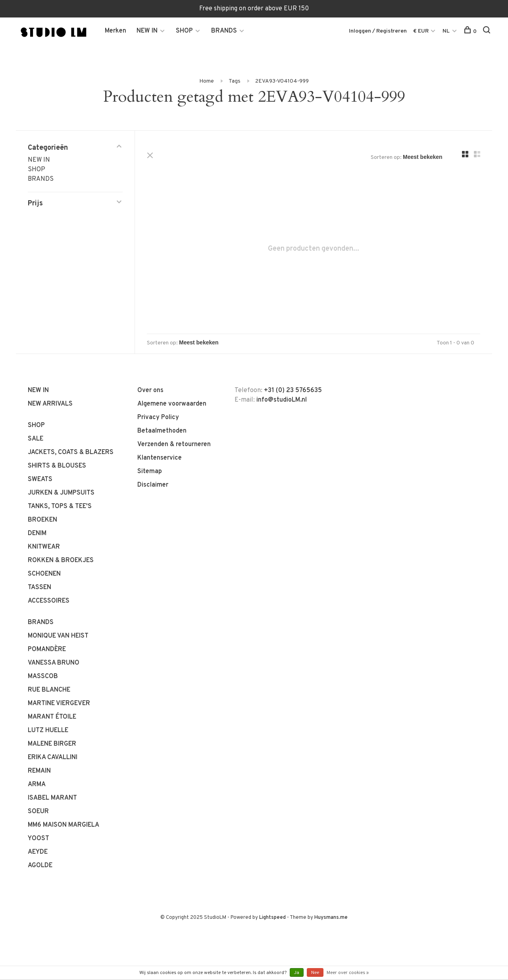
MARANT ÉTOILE (52, 717)
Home (207, 81)
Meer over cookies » (348, 973)
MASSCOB (43, 677)
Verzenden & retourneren (174, 445)
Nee (315, 973)
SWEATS (40, 479)
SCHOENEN (44, 574)
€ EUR (421, 31)
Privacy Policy (158, 418)
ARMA (37, 785)
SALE (36, 439)
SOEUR (38, 812)
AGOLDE (40, 866)
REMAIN (39, 771)
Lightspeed (272, 918)
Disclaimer (153, 485)
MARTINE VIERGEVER (59, 704)
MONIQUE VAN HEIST (58, 636)
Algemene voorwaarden (172, 404)
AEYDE (38, 852)
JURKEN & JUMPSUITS (61, 493)
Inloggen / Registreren (378, 31)
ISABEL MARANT (52, 798)
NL (446, 31)
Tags (235, 81)
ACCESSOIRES (49, 601)
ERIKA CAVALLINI (53, 758)
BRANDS (224, 31)
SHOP (184, 31)
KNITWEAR (44, 547)
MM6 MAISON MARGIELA (63, 825)
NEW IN (147, 31)
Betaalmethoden (162, 431)
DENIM (37, 533)
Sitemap (150, 472)
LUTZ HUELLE (48, 731)
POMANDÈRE (47, 649)
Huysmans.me (331, 918)
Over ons (150, 390)
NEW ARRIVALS (50, 404)
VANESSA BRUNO (54, 663)
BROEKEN (42, 520)
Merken (115, 31)
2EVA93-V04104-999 (282, 81)
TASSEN (39, 588)
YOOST (38, 839)
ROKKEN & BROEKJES (61, 561)
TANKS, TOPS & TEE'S (60, 506)
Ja (297, 973)
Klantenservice (160, 458)
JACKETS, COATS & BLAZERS (71, 452)
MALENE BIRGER (52, 744)
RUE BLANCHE (49, 690)
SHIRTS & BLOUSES (57, 466)
